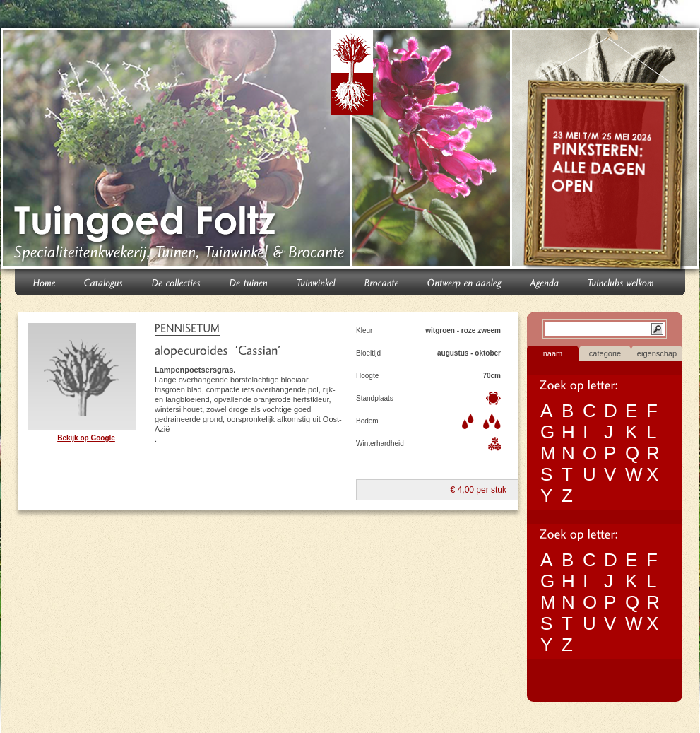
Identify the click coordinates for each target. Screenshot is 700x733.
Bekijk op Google (86, 438)
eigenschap (657, 353)
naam (553, 353)
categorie (605, 353)
